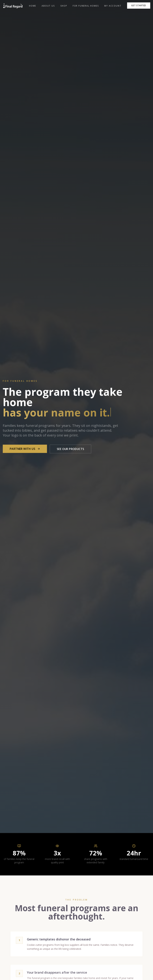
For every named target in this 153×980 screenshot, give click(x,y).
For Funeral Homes (86, 6)
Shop (64, 6)
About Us (48, 6)
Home (33, 6)
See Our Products (70, 449)
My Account (113, 6)
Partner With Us (25, 449)
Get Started (139, 5)
